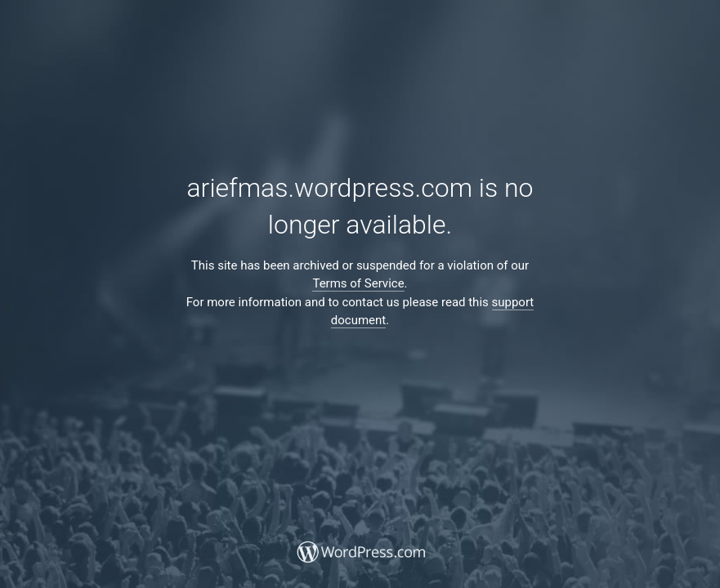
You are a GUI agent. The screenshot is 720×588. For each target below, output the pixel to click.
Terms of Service (358, 283)
